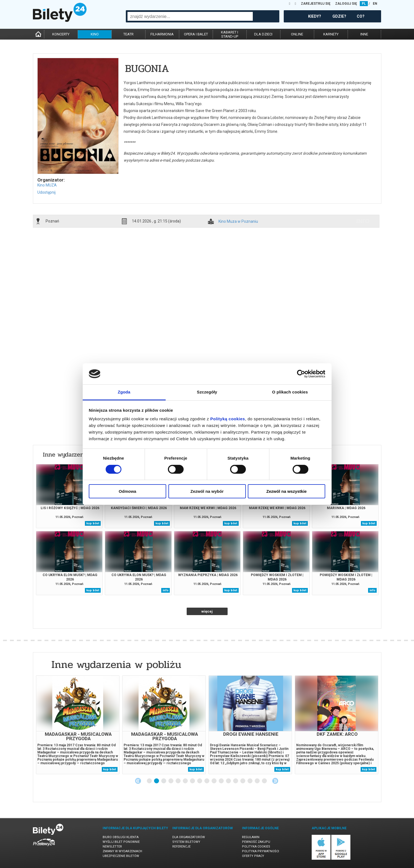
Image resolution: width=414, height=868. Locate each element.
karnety (331, 34)
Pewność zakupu (256, 842)
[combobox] (190, 16)
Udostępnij (46, 192)
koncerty (61, 34)
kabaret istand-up (230, 34)
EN (375, 4)
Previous (138, 781)
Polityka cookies (256, 847)
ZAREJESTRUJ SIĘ (316, 4)
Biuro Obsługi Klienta (121, 837)
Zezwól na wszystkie (287, 491)
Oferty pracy (253, 856)
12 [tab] (229, 781)
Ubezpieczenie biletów (121, 856)
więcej (207, 611)
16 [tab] (257, 781)
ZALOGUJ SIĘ (346, 4)
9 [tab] (207, 781)
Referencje (181, 847)
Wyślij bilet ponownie (121, 842)
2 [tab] (157, 781)
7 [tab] (193, 781)
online (297, 34)
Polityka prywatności (261, 851)
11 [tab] (222, 781)
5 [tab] (178, 781)
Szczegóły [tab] (207, 392)
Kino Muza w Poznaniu (238, 221)
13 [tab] (236, 781)
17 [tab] (265, 781)
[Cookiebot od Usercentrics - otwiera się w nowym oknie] (301, 374)
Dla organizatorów (189, 837)
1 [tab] (150, 781)
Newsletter (112, 847)
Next (275, 781)
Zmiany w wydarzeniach (122, 851)
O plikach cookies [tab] (290, 392)
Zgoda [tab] (124, 392)
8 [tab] (200, 781)
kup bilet (93, 523)
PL (364, 4)
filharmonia (162, 34)
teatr (128, 34)
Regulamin (251, 837)
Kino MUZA (47, 185)
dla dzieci (263, 34)
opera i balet (196, 34)
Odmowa (127, 491)
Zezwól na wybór (207, 491)
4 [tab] (171, 781)
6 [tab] (186, 781)
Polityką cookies (228, 419)
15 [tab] (250, 781)
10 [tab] (214, 781)
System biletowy (186, 842)
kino (95, 34)
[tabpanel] (78, 725)
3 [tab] (164, 781)
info (363, 221)
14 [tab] (243, 781)
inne (364, 34)
